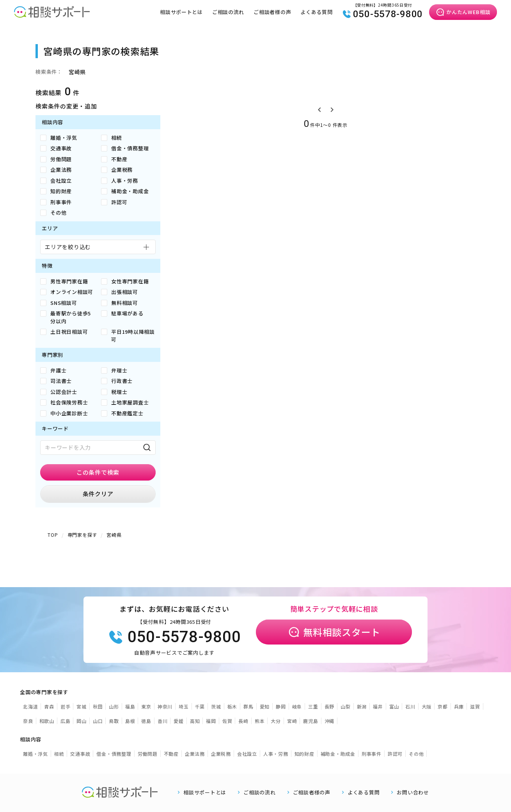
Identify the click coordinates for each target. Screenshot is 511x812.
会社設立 (247, 754)
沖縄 (330, 721)
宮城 (82, 706)
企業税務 (221, 754)
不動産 (171, 754)
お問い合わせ (413, 792)
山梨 (346, 706)
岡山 (82, 721)
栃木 (232, 706)
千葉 (200, 706)
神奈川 (165, 706)
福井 (378, 706)
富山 (394, 706)
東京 (146, 706)
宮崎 (292, 721)
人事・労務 (276, 754)
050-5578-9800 (382, 14)
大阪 (427, 706)
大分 (276, 721)
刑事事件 (372, 754)
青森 (49, 706)
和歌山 (47, 721)
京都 (443, 706)
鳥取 (114, 721)
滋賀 (475, 706)
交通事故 (80, 754)
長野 (330, 706)
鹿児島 (311, 721)
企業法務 (195, 754)
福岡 (211, 721)
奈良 (28, 721)
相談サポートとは (181, 12)
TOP (53, 535)
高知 (195, 721)
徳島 (146, 721)
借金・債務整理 (114, 754)
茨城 (216, 706)
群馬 (248, 706)
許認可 (395, 754)
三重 (313, 706)
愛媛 (179, 721)
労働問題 (148, 754)
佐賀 (227, 721)
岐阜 (297, 706)
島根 (130, 721)
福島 (130, 706)
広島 (66, 721)
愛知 (265, 706)
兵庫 (459, 706)
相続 (59, 754)
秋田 (98, 706)
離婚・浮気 (35, 754)
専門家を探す (83, 535)
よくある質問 (317, 12)
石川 (410, 706)
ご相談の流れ (228, 12)
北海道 (30, 706)
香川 (163, 721)
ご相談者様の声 (272, 12)
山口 (98, 721)
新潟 (362, 706)
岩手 (66, 706)
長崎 (243, 721)
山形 (114, 706)
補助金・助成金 (338, 754)
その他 (416, 754)
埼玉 (184, 706)
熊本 (260, 721)
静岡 (281, 706)
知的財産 (304, 754)
